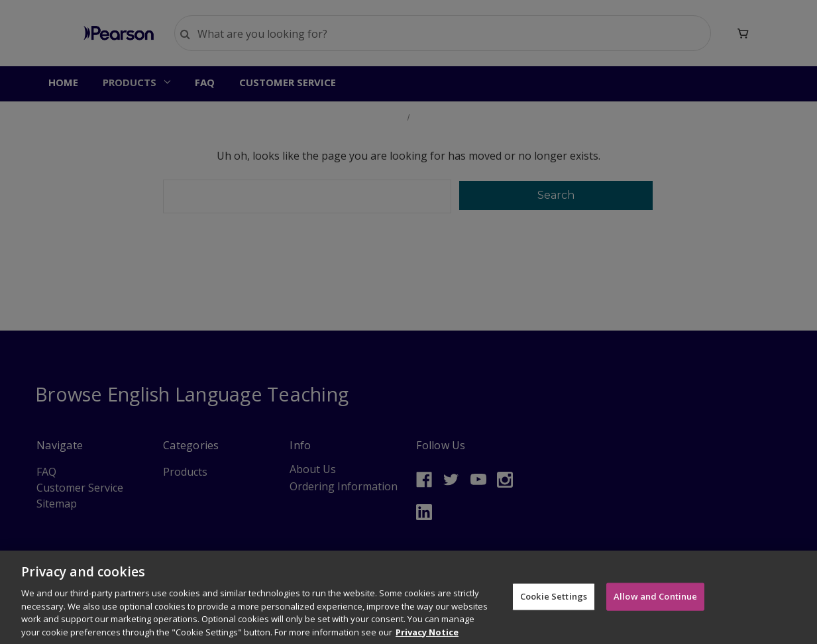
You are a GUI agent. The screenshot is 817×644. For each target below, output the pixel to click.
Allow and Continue (655, 606)
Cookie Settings (554, 606)
